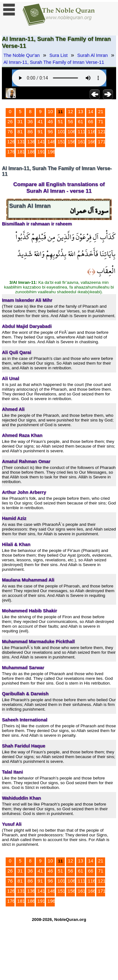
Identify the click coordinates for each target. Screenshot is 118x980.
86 (30, 132)
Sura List (59, 55)
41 (40, 122)
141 (41, 142)
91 (40, 132)
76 (10, 132)
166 (92, 142)
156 (71, 142)
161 (81, 142)
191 (41, 152)
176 (11, 152)
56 (70, 122)
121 (102, 132)
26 (10, 122)
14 (91, 112)
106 (71, 132)
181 (21, 152)
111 (81, 132)
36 (30, 122)
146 (51, 142)
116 (92, 132)
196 (51, 152)
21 (101, 112)
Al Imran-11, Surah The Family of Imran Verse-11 (54, 62)
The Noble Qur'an (22, 55)
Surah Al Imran (93, 55)
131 (21, 142)
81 (20, 132)
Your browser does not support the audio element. (59, 78)
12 (70, 112)
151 (61, 142)
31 (20, 122)
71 (101, 122)
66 (91, 122)
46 (50, 122)
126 (11, 142)
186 (31, 152)
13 (81, 112)
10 (50, 112)
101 (61, 132)
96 (50, 132)
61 (81, 122)
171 (102, 142)
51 (60, 122)
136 (31, 142)
